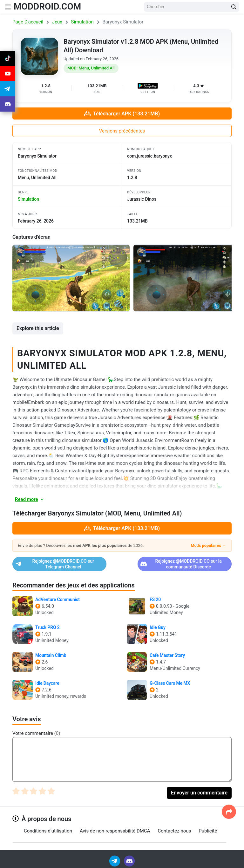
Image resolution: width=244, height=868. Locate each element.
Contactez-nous (175, 831)
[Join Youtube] (8, 74)
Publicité (208, 831)
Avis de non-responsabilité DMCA (115, 831)
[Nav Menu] (8, 7)
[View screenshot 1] (71, 278)
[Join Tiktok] (8, 58)
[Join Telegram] (115, 861)
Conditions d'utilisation (48, 831)
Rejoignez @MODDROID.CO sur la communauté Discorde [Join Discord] (178, 564)
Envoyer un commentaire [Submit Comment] (199, 793)
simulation (28, 199)
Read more (30, 499)
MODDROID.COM (47, 6)
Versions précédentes (122, 131)
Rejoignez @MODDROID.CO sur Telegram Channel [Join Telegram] (63, 564)
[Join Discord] (129, 861)
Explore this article (38, 328)
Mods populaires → (208, 545)
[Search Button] (234, 7)
